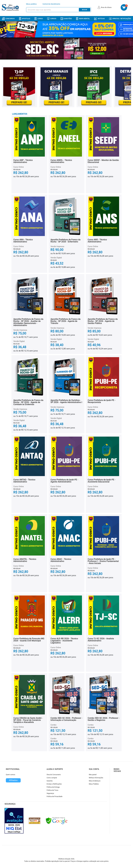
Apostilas (25, 19)
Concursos (8, 19)
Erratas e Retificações (54, 784)
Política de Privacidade (54, 796)
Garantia (50, 781)
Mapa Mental (83, 19)
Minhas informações (96, 778)
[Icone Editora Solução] (11, 7)
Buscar (84, 10)
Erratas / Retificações (120, 19)
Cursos (52, 19)
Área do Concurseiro (54, 775)
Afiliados (13, 780)
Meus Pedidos (94, 784)
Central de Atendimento (51, 4)
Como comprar (52, 778)
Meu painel (93, 775)
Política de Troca (52, 790)
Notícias (99, 19)
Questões (66, 19)
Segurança (50, 793)
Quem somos (10, 775)
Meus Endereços (95, 781)
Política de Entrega (53, 787)
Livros (39, 19)
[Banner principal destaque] (66, 49)
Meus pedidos (31, 4)
